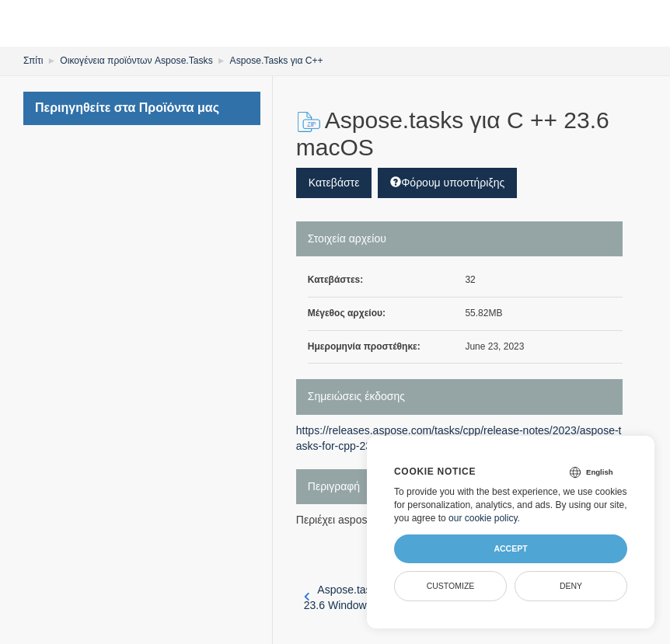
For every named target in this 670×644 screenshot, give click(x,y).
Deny (571, 586)
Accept (510, 548)
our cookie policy (483, 518)
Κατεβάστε (334, 183)
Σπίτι (33, 61)
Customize (451, 586)
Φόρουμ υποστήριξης (447, 183)
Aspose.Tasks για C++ (275, 61)
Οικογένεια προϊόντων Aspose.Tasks (136, 61)
